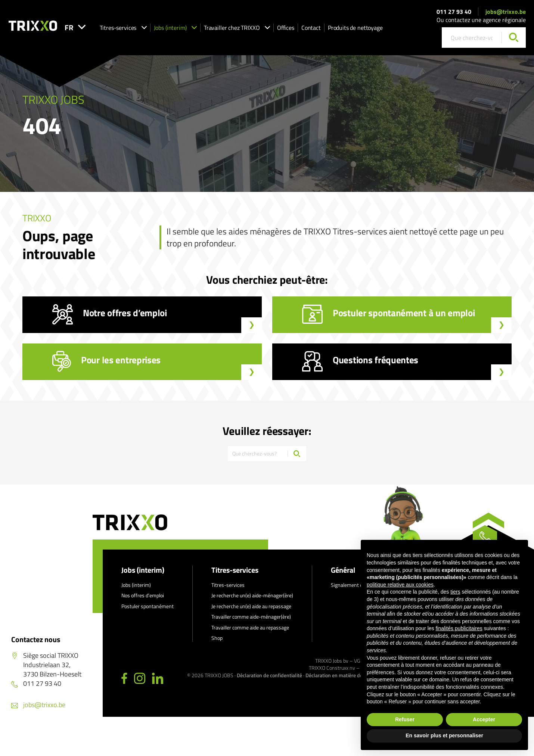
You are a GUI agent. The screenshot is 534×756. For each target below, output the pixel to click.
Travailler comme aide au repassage (250, 633)
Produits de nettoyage (381, 30)
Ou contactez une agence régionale (481, 23)
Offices (312, 30)
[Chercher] (514, 41)
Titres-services (149, 30)
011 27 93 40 (454, 14)
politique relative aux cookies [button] (400, 585)
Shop (217, 643)
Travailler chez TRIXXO (263, 30)
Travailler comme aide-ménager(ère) (251, 622)
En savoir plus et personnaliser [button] (444, 735)
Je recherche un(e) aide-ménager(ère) (252, 601)
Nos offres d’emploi (143, 601)
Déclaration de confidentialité (269, 681)
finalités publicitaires (459, 628)
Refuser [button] (405, 719)
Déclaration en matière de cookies (343, 681)
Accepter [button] (484, 719)
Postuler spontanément (148, 612)
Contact (337, 30)
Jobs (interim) (201, 30)
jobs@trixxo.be (506, 14)
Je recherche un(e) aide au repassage (251, 612)
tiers (455, 592)
